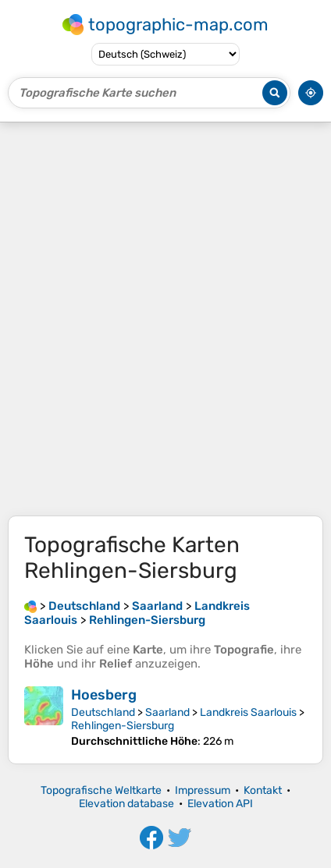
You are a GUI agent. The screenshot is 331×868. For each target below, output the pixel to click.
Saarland (167, 712)
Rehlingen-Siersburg (123, 726)
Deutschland (103, 712)
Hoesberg (104, 695)
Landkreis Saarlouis (248, 712)
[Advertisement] (165, 319)
